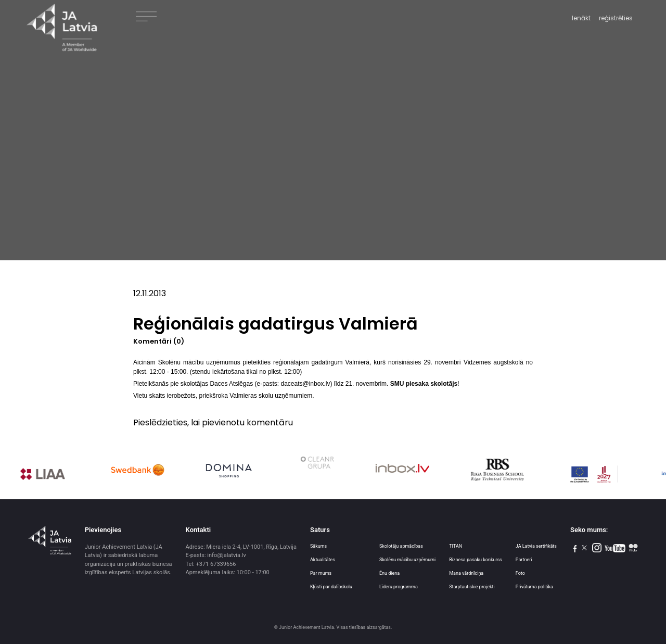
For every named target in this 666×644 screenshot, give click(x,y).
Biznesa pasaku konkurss (476, 560)
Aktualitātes (323, 560)
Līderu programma (399, 587)
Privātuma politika (534, 587)
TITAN (456, 546)
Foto (520, 573)
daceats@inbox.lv (305, 384)
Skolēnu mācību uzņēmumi (407, 560)
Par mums (321, 573)
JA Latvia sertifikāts (536, 546)
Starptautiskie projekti (472, 587)
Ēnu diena (389, 573)
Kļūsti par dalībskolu (331, 587)
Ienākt (581, 18)
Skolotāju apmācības (401, 546)
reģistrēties (616, 18)
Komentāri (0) (159, 341)
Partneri (524, 560)
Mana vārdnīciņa (466, 573)
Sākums (318, 546)
